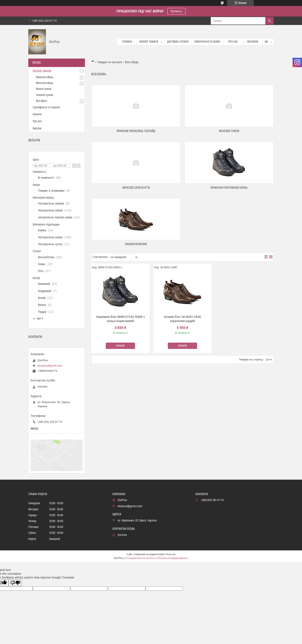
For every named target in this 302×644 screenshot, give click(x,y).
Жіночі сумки (44, 89)
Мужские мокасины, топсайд (136, 131)
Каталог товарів (149, 42)
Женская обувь (45, 83)
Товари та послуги (109, 62)
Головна (127, 42)
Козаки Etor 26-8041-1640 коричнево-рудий (182, 319)
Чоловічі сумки (44, 95)
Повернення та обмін (207, 42)
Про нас (233, 42)
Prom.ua (171, 554)
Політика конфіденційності (173, 558)
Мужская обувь (45, 77)
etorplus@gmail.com (50, 366)
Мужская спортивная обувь (229, 188)
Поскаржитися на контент (140, 558)
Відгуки (37, 128)
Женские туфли (229, 131)
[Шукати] (269, 21)
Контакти (253, 42)
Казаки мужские (136, 244)
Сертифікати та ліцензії (46, 107)
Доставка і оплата (178, 42)
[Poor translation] (15, 583)
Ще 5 (40, 318)
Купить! (176, 11)
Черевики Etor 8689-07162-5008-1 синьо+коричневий (120, 319)
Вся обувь (41, 101)
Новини (37, 114)
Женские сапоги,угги (136, 188)
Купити (120, 346)
